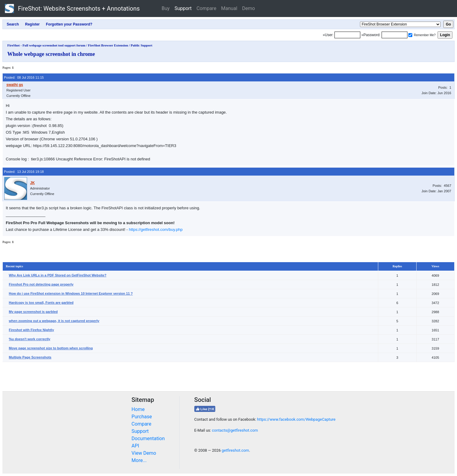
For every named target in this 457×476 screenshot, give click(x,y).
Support (183, 8)
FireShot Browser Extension (108, 45)
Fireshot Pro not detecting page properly (41, 284)
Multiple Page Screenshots (30, 357)
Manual (229, 8)
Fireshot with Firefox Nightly (31, 330)
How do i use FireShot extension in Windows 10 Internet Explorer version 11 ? (71, 293)
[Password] (395, 35)
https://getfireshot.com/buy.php (156, 229)
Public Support (142, 45)
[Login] (347, 35)
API (135, 446)
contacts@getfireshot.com (235, 430)
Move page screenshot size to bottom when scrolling (51, 348)
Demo (248, 8)
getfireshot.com (235, 450)
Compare (206, 8)
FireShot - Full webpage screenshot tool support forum (46, 45)
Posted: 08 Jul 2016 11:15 (24, 77)
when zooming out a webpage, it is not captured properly (54, 321)
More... (139, 460)
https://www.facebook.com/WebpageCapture (296, 419)
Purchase (142, 417)
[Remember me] (410, 35)
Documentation (148, 438)
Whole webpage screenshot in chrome (51, 54)
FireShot (72, 9)
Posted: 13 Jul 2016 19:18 (24, 172)
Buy (166, 8)
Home (138, 409)
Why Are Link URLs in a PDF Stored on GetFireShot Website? (58, 275)
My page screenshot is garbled (33, 312)
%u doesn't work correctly (30, 339)
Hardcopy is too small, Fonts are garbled (41, 303)
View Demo (144, 453)
